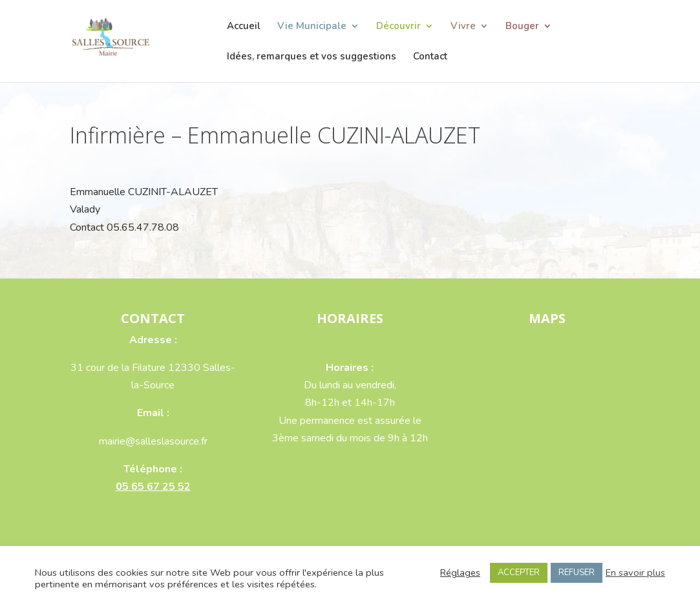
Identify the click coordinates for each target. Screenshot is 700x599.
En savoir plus (635, 573)
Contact (430, 57)
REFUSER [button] (577, 573)
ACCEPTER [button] (519, 573)
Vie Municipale (312, 27)
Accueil (244, 27)
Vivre (463, 27)
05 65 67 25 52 (153, 487)
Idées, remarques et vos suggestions (312, 57)
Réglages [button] (460, 573)
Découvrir (398, 27)
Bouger (522, 27)
